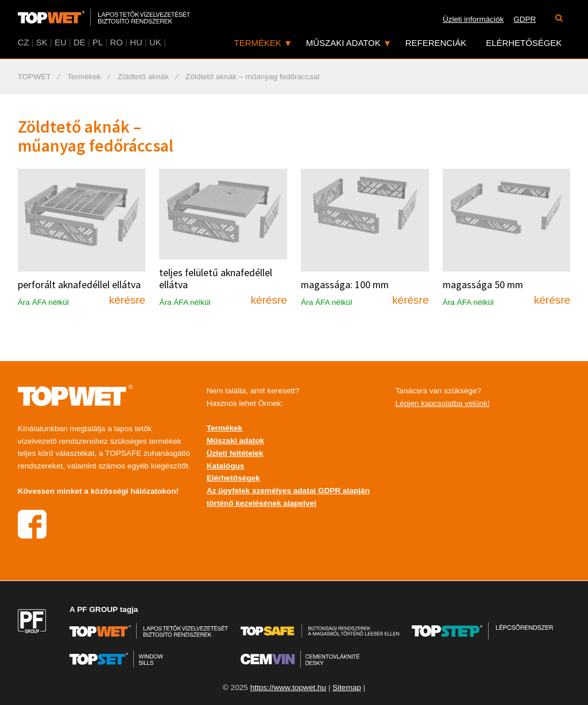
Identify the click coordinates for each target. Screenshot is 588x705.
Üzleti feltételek (235, 453)
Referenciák (436, 43)
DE (80, 42)
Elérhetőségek (524, 43)
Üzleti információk (473, 19)
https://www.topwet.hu (288, 687)
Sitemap (347, 687)
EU (61, 42)
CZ (24, 42)
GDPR (525, 19)
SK (42, 42)
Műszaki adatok (343, 43)
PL (98, 42)
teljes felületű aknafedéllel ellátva (216, 279)
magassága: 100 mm (345, 285)
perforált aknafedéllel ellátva (79, 285)
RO (116, 42)
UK (155, 42)
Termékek (258, 43)
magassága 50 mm (483, 285)
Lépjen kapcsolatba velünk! (443, 403)
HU (136, 42)
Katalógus (226, 466)
